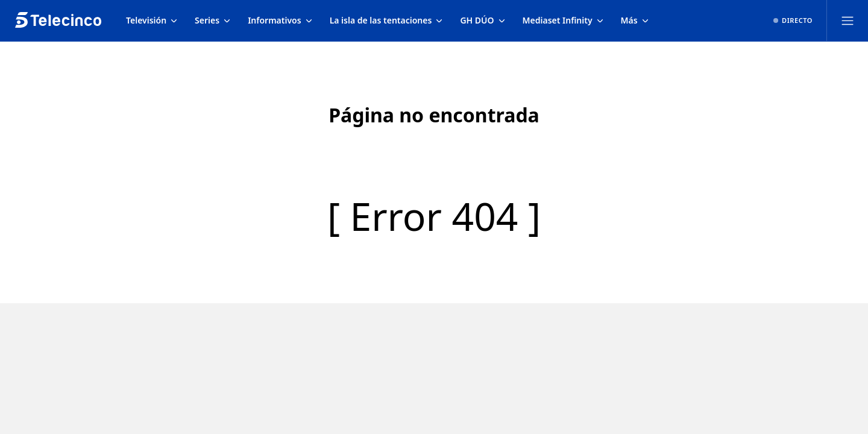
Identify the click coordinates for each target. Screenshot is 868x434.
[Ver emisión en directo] (793, 20)
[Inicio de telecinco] (58, 20)
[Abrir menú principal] (848, 20)
